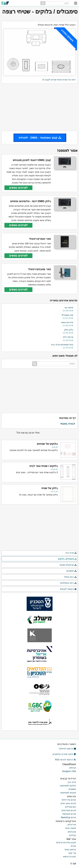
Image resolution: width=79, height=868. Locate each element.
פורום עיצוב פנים (68, 803)
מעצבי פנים (71, 828)
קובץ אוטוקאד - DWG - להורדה (40, 138)
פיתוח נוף (69, 308)
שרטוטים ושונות (68, 565)
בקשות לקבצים (68, 589)
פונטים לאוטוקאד (68, 793)
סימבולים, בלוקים (67, 559)
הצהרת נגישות (69, 857)
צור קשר (72, 853)
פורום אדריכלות (69, 800)
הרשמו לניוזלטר (67, 749)
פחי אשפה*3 (67, 315)
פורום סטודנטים (69, 810)
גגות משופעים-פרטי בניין (62, 345)
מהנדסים (72, 832)
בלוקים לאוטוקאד (68, 786)
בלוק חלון (69, 330)
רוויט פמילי (70, 577)
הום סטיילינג (70, 807)
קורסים (73, 768)
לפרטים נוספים (18, 188)
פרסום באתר (70, 850)
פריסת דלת (68, 337)
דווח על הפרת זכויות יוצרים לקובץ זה (59, 80)
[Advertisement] (39, 107)
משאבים (72, 571)
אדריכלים (72, 825)
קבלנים (73, 835)
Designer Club (69, 771)
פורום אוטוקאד (69, 814)
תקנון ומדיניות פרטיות (66, 842)
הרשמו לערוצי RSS (66, 760)
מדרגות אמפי (67, 322)
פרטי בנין (71, 553)
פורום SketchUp (68, 817)
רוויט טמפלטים (68, 583)
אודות (73, 846)
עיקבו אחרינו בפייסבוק (64, 754)
